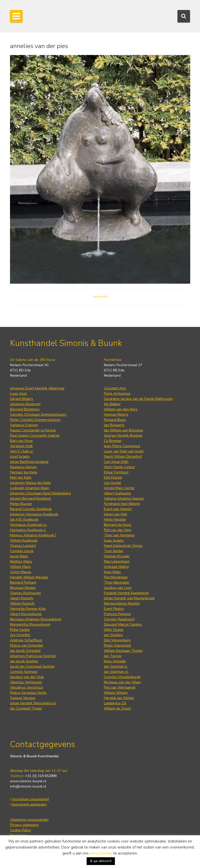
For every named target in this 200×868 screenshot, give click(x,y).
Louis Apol (18, 394)
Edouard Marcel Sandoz (123, 624)
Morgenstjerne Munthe (122, 603)
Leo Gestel (113, 483)
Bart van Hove (21, 441)
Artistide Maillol (116, 567)
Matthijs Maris (21, 561)
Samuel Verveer (23, 698)
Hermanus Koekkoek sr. (29, 525)
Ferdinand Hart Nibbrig (122, 504)
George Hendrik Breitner (123, 435)
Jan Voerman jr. (116, 666)
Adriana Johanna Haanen (124, 498)
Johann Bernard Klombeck (31, 498)
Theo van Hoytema (119, 535)
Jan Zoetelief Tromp (26, 708)
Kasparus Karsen (23, 467)
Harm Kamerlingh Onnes (123, 546)
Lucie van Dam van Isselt (124, 451)
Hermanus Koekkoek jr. (28, 530)
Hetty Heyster (115, 519)
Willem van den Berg (121, 409)
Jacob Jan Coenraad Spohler (32, 666)
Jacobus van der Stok (27, 677)
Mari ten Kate (21, 477)
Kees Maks (112, 572)
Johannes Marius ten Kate (30, 483)
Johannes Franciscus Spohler (33, 656)
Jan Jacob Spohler (24, 661)
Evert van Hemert (118, 509)
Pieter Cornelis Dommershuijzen (35, 420)
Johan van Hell (116, 514)
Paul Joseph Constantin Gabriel (35, 435)
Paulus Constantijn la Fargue (33, 430)
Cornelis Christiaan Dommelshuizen (38, 415)
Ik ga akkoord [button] (101, 861)
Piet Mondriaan (116, 577)
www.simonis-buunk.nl (28, 781)
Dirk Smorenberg (117, 640)
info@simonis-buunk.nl (28, 786)
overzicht (100, 297)
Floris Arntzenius (117, 394)
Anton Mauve (21, 572)
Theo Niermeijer (117, 582)
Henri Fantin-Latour (119, 467)
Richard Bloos (115, 420)
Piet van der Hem (118, 530)
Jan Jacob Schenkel (25, 651)
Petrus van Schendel (27, 645)
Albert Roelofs (22, 598)
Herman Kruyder (117, 556)
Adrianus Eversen (24, 425)
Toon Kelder (114, 551)
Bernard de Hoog (118, 525)
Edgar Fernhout (116, 472)
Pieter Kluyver (21, 504)
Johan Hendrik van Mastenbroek (129, 598)
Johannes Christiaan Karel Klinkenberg (40, 493)
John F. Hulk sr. (22, 451)
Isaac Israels (114, 540)
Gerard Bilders (22, 399)
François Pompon (117, 614)
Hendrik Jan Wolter (119, 698)
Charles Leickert (23, 546)
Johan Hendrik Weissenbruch (33, 703)
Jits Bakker (112, 404)
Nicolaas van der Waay (122, 682)
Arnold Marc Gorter (119, 488)
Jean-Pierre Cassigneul (122, 446)
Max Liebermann (117, 561)
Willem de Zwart (117, 708)
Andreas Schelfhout (26, 640)
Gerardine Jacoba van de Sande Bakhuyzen (138, 399)
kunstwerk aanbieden (28, 804)
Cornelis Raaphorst (119, 619)
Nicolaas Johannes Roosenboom (36, 619)
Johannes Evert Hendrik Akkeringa (37, 388)
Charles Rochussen (25, 593)
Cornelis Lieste (22, 551)
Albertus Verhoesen (26, 682)
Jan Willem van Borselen (124, 430)
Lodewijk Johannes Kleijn (30, 488)
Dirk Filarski (113, 477)
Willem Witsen (116, 693)
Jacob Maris (19, 556)
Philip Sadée (20, 630)
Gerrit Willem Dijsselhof (123, 456)
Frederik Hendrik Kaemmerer (126, 593)
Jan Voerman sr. (116, 672)
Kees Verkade (115, 661)
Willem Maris (20, 567)
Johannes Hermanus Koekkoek (34, 514)
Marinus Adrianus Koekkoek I (33, 535)
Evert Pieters (114, 609)
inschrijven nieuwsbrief (29, 799)
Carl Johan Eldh (116, 462)
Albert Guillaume (117, 493)
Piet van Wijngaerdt (120, 687)
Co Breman (113, 441)
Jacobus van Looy (118, 588)
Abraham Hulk (21, 446)
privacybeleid (101, 853)
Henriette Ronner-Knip (28, 609)
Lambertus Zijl (115, 703)
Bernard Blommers (25, 409)
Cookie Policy (21, 830)
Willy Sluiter (114, 630)
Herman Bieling (116, 415)
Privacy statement (24, 825)
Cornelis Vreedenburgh (122, 677)
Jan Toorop (113, 656)
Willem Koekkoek (24, 540)
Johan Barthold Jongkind (29, 462)
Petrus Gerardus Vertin (28, 693)
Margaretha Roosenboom (30, 624)
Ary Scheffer (20, 635)
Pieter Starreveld (117, 645)
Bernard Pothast (23, 582)
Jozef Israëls (20, 456)
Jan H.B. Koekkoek (24, 519)
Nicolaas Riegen (23, 588)
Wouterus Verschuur (27, 687)
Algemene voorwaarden (29, 820)
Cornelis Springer (24, 672)
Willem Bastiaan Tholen (123, 651)
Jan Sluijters (113, 635)
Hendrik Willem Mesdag (29, 577)
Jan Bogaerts (114, 425)
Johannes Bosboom (25, 404)
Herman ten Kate (24, 472)
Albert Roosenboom (26, 614)
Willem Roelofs (22, 603)
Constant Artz (115, 388)
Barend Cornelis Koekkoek (31, 509)
